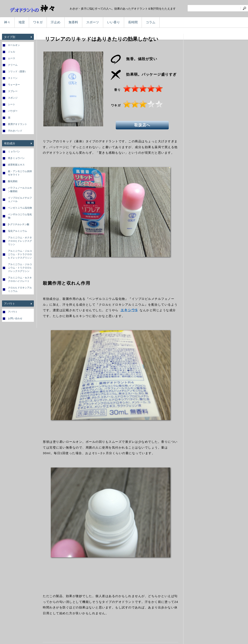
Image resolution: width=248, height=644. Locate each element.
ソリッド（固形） (18, 71)
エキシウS (129, 310)
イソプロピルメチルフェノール (20, 200)
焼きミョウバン (16, 158)
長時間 (133, 22)
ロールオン (14, 45)
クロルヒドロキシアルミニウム (20, 289)
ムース (12, 58)
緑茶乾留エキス (16, 165)
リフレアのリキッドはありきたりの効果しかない (102, 39)
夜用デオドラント (18, 124)
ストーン (13, 78)
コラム (151, 22)
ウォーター (14, 85)
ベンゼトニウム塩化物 (20, 208)
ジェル (12, 52)
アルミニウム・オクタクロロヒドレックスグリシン (20, 241)
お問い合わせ (15, 318)
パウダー (13, 111)
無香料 (73, 22)
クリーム (13, 65)
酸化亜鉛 (13, 181)
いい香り (114, 22)
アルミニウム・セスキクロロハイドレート (20, 279)
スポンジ (13, 98)
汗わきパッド (15, 131)
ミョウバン (14, 152)
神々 (7, 22)
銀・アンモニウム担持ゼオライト (20, 173)
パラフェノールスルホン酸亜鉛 (20, 190)
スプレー (13, 91)
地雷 (22, 22)
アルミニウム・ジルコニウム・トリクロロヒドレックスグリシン (20, 268)
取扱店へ (143, 125)
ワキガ (38, 22)
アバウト (13, 312)
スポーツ (93, 22)
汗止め (56, 22)
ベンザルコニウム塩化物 (20, 216)
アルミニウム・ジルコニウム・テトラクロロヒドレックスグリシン (20, 254)
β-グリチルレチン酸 (19, 224)
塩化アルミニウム (18, 231)
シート (12, 104)
